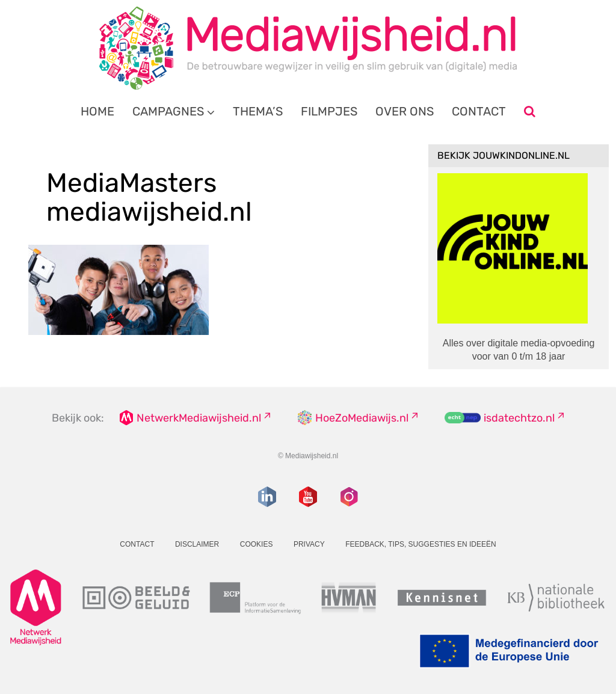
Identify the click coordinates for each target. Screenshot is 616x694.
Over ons (405, 111)
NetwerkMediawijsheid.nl (199, 418)
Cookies (257, 544)
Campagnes (168, 111)
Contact (479, 111)
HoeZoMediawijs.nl (362, 418)
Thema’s (258, 111)
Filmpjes (329, 111)
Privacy (309, 544)
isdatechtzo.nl (519, 418)
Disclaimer (197, 544)
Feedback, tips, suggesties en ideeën (421, 544)
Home (97, 111)
